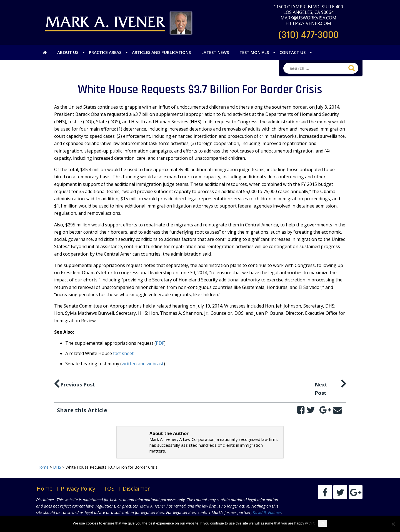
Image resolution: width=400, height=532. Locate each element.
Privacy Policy (78, 489)
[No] (393, 524)
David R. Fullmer (267, 512)
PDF (160, 343)
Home (45, 489)
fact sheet (123, 353)
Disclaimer (136, 489)
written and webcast (143, 364)
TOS (109, 489)
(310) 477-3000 (308, 35)
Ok (323, 523)
